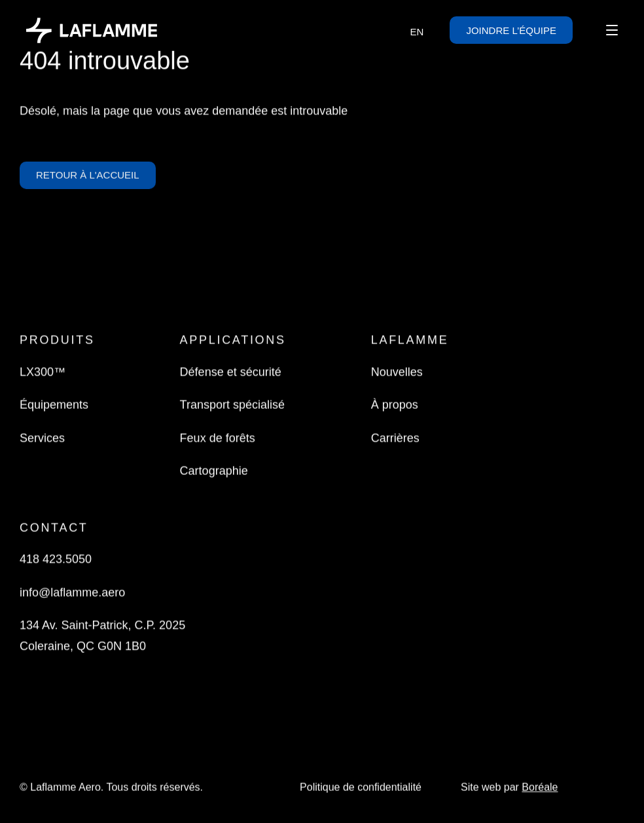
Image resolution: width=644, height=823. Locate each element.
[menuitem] (417, 31)
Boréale (540, 789)
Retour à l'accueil (88, 178)
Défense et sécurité (231, 373)
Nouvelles (397, 373)
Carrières (395, 439)
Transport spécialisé (232, 406)
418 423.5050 (56, 560)
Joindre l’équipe (511, 30)
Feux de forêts (218, 439)
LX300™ (43, 373)
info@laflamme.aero (72, 593)
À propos (395, 406)
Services (42, 439)
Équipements (54, 406)
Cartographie (214, 472)
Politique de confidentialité (361, 789)
